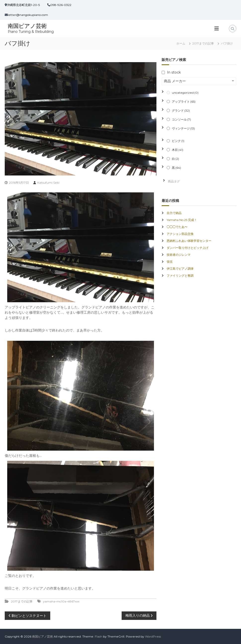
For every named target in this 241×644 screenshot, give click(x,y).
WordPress (153, 636)
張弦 (170, 262)
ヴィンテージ (183, 128)
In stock (174, 72)
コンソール (181, 119)
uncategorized (185, 93)
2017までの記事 (203, 43)
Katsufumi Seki (48, 183)
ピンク (178, 141)
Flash (98, 636)
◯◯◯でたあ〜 (177, 227)
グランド (181, 110)
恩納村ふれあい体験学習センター (189, 241)
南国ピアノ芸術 (27, 26)
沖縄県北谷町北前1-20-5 (23, 5)
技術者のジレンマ (179, 255)
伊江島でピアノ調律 (180, 269)
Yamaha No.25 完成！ (182, 220)
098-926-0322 (61, 5)
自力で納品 (174, 213)
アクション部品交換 (180, 234)
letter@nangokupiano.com (28, 15)
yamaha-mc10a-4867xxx (61, 601)
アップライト (184, 102)
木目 (178, 150)
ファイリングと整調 (180, 276)
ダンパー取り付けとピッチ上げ (188, 248)
